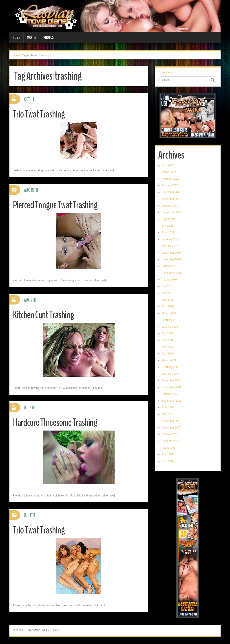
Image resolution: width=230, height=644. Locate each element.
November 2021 (171, 199)
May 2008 (168, 414)
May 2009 (168, 347)
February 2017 (170, 239)
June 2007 (168, 461)
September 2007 (172, 441)
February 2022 (170, 179)
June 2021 (168, 233)
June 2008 (168, 407)
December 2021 (171, 192)
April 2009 (168, 354)
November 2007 (171, 428)
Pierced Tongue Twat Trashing (55, 205)
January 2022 (170, 185)
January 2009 (170, 374)
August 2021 (169, 219)
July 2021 (167, 226)
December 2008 (171, 381)
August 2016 (169, 280)
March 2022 (169, 172)
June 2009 (168, 340)
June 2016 (168, 293)
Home (16, 37)
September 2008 (172, 401)
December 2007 (171, 421)
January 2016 (170, 327)
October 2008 (170, 394)
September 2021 (172, 212)
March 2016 (169, 313)
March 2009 (169, 360)
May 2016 (168, 300)
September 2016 (172, 273)
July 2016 (167, 286)
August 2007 (169, 448)
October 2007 (170, 434)
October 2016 (170, 266)
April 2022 (168, 165)
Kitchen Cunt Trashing (43, 315)
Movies (32, 37)
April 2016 (168, 307)
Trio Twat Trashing (39, 114)
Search (167, 73)
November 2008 (171, 387)
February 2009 (170, 367)
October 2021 (170, 206)
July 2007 (167, 455)
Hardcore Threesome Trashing (55, 423)
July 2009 (167, 333)
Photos (49, 37)
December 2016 (171, 253)
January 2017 (170, 246)
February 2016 (170, 320)
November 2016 (171, 259)
